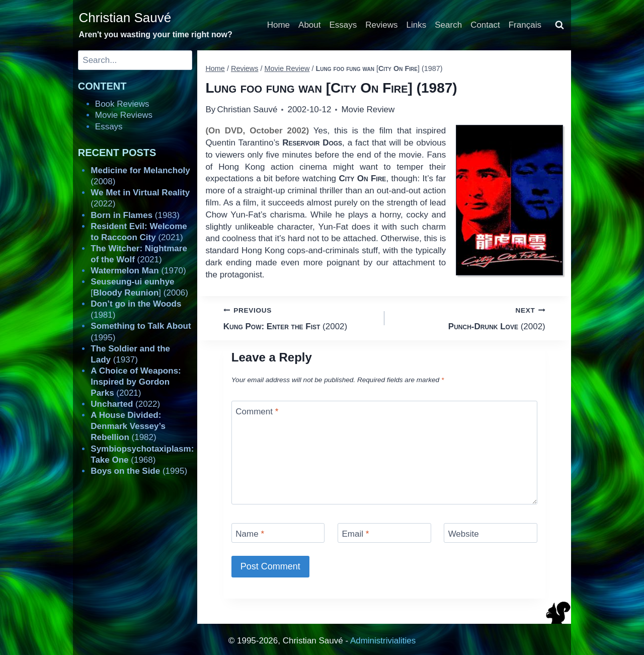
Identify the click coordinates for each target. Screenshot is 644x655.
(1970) (138, 271)
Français (525, 25)
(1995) (139, 471)
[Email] (384, 533)
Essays (343, 25)
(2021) (136, 382)
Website (464, 534)
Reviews (381, 25)
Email (355, 534)
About (309, 25)
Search (448, 25)
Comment (257, 412)
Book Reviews (122, 104)
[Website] (491, 533)
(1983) (135, 215)
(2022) (125, 404)
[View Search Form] (559, 25)
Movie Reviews (124, 115)
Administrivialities (383, 641)
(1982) (128, 426)
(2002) (300, 317)
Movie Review (368, 110)
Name (250, 534)
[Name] (278, 533)
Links (417, 25)
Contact (485, 25)
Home (278, 25)
